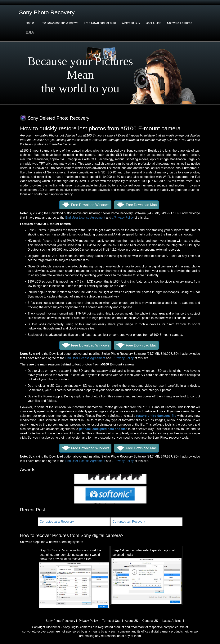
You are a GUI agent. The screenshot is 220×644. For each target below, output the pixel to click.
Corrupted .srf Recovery (129, 522)
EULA (30, 32)
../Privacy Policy (123, 218)
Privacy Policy (89, 621)
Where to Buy (131, 23)
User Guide (153, 23)
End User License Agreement (85, 218)
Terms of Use (111, 621)
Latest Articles (172, 621)
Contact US (150, 621)
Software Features (180, 23)
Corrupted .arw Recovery (57, 522)
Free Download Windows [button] (90, 205)
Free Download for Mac (100, 23)
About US (131, 621)
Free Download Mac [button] (141, 205)
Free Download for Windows (59, 23)
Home (30, 23)
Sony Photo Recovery (61, 621)
